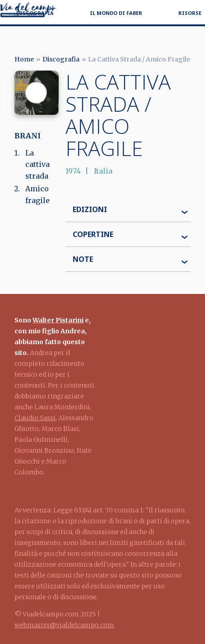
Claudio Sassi (35, 418)
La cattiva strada (37, 164)
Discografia (35, 13)
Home (24, 59)
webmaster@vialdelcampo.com (64, 625)
